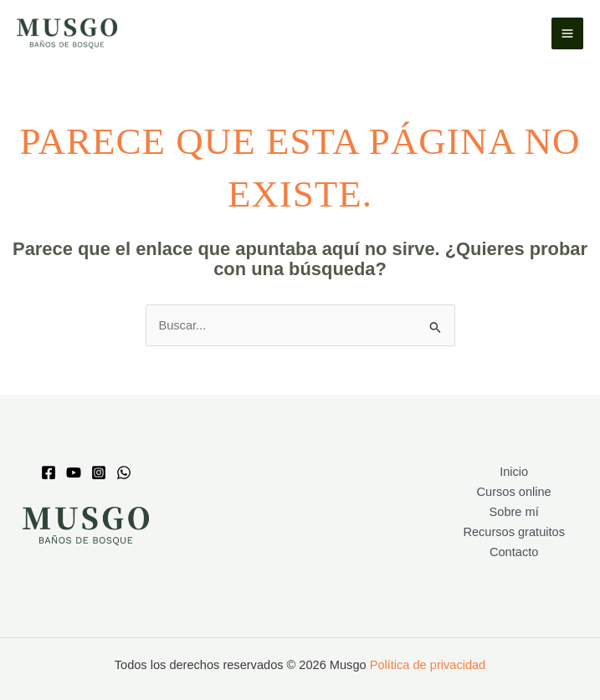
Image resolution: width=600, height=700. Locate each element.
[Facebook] (49, 473)
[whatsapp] (124, 473)
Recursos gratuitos (514, 532)
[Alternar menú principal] (567, 33)
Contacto (514, 552)
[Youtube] (74, 473)
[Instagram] (99, 473)
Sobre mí (514, 512)
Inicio (514, 472)
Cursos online (514, 492)
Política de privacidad (428, 665)
